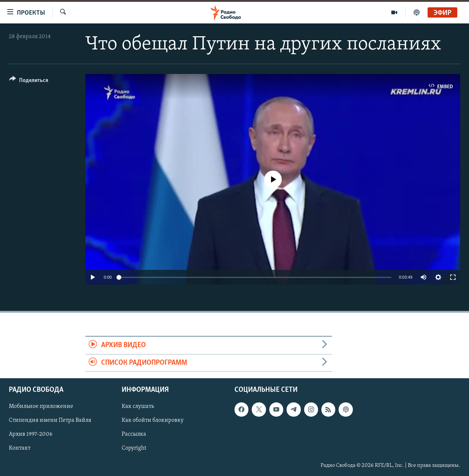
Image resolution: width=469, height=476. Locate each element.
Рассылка (134, 434)
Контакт (20, 448)
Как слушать (138, 406)
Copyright (134, 448)
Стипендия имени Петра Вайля (50, 420)
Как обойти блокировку (153, 420)
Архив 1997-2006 (31, 434)
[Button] (29, 81)
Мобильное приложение (41, 406)
